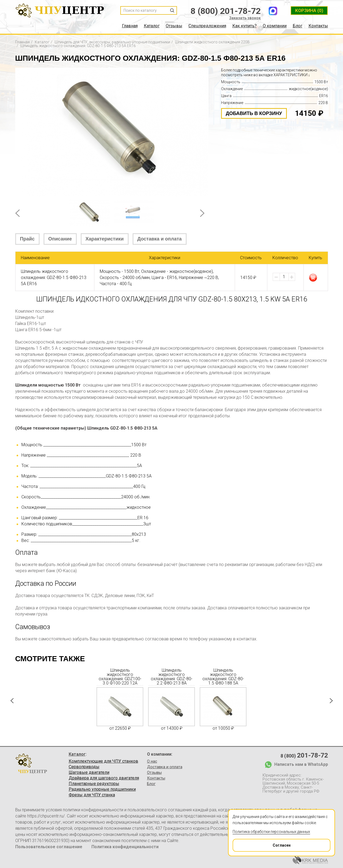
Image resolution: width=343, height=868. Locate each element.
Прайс (27, 239)
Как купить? (244, 26)
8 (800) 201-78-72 (226, 11)
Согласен (262, 843)
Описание (60, 239)
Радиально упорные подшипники (102, 789)
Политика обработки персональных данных (271, 832)
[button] (292, 277)
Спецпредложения (207, 26)
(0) (309, 10)
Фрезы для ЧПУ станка (92, 795)
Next (202, 213)
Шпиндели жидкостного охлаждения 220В (212, 42)
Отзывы (174, 26)
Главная (130, 26)
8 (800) (304, 755)
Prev (18, 213)
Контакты (318, 26)
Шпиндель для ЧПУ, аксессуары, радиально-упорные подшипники (112, 42)
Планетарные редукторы (94, 784)
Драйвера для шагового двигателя (104, 778)
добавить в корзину (254, 113)
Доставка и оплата (160, 239)
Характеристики (105, 239)
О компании (275, 26)
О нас (152, 761)
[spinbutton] (284, 277)
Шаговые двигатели (89, 773)
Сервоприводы (84, 767)
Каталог (152, 26)
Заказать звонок (245, 18)
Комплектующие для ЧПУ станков (103, 761)
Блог (298, 26)
